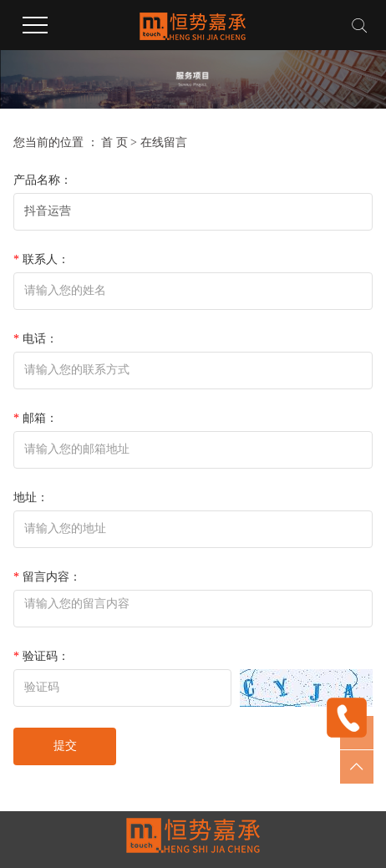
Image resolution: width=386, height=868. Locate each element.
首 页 (114, 142)
